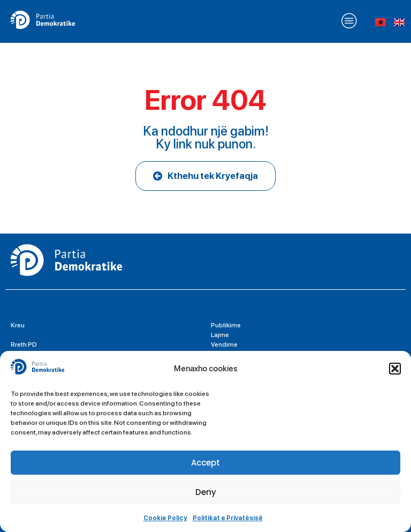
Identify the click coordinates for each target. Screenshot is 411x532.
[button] (395, 369)
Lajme (220, 335)
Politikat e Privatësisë (228, 518)
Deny (206, 492)
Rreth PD (24, 344)
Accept (205, 463)
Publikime (226, 325)
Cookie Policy (165, 518)
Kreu (18, 325)
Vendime (224, 344)
